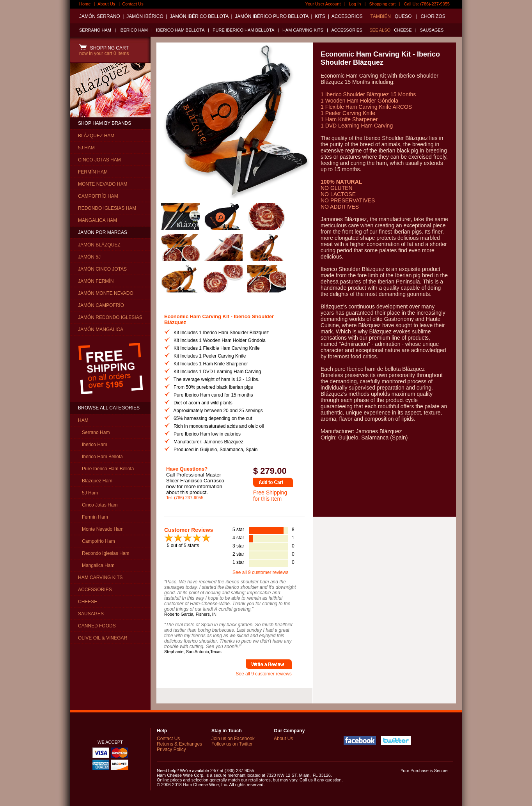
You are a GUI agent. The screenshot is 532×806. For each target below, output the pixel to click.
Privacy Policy (171, 749)
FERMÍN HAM (93, 172)
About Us (106, 4)
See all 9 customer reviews (260, 572)
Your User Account (323, 4)
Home (85, 4)
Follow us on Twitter (232, 744)
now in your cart (104, 53)
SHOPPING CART (104, 48)
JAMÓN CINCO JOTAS (102, 269)
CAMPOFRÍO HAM (98, 196)
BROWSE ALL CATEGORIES (109, 408)
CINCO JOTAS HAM (99, 160)
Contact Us (133, 4)
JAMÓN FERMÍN (96, 281)
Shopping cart (383, 4)
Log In (355, 4)
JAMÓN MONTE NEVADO (106, 293)
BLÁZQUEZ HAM (96, 136)
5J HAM (86, 148)
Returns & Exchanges (179, 744)
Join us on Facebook (233, 739)
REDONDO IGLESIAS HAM (107, 208)
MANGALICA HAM (98, 220)
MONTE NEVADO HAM (103, 184)
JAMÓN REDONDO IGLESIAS (110, 317)
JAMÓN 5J (89, 257)
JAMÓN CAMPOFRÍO (101, 305)
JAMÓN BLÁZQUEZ (99, 245)
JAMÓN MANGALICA (101, 329)
